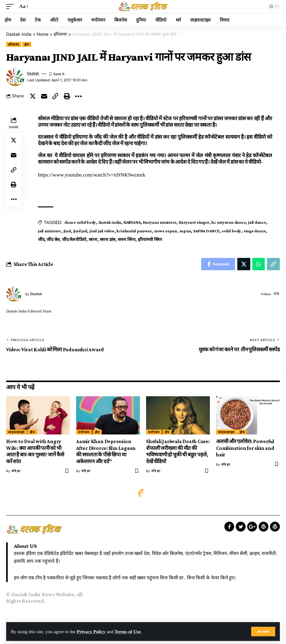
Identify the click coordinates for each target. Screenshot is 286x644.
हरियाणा (14, 44)
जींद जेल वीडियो (74, 239)
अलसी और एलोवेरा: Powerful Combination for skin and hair (245, 448)
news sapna (165, 231)
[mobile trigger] (11, 7)
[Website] (277, 294)
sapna (185, 231)
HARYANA (132, 222)
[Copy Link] (55, 96)
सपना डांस (108, 239)
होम (27, 44)
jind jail (80, 231)
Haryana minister (160, 222)
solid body (231, 231)
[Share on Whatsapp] (259, 264)
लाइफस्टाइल (16, 432)
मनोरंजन (84, 432)
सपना (93, 239)
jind (67, 231)
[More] (78, 96)
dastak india (110, 222)
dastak (33, 73)
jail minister (49, 231)
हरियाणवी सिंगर (150, 239)
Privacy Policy (91, 632)
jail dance (257, 222)
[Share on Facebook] (218, 264)
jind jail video (102, 231)
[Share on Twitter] (33, 96)
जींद (41, 239)
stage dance (255, 231)
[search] (258, 6)
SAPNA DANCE (206, 231)
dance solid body (80, 222)
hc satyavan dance (229, 222)
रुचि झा (16, 471)
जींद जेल (53, 239)
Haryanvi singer (194, 222)
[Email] (44, 96)
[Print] (67, 96)
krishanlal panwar (134, 231)
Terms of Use (128, 632)
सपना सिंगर (127, 239)
